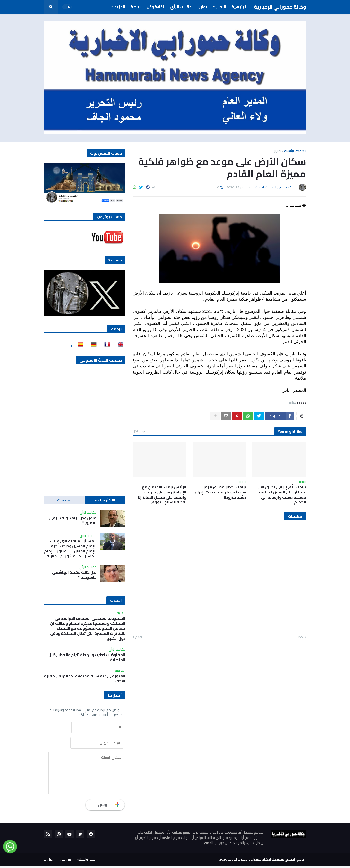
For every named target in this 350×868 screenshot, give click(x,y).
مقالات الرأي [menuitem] (181, 7)
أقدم (139, 637)
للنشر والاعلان (86, 861)
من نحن (66, 861)
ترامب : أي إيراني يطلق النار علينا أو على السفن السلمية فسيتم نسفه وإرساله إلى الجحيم (282, 495)
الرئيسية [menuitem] (239, 7)
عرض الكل (139, 431)
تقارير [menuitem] (202, 7)
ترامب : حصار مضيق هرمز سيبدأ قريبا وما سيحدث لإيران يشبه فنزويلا (220, 492)
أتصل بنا (49, 861)
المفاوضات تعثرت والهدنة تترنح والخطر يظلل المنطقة (87, 657)
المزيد (69, 346)
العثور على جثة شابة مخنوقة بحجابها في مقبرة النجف (85, 679)
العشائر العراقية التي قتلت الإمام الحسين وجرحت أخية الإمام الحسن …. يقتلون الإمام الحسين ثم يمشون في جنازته (70, 549)
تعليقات (64, 500)
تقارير (278, 151)
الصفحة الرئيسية (295, 151)
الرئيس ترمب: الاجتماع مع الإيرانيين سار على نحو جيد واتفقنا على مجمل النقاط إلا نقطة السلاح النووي (162, 495)
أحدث (300, 637)
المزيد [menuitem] (120, 7)
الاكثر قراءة (105, 500)
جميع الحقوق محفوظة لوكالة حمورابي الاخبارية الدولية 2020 (262, 861)
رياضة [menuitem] (136, 7)
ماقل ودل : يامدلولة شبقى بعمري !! (73, 520)
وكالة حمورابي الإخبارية (280, 7)
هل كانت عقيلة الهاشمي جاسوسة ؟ (74, 575)
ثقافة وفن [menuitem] (155, 7)
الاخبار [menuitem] (221, 7)
